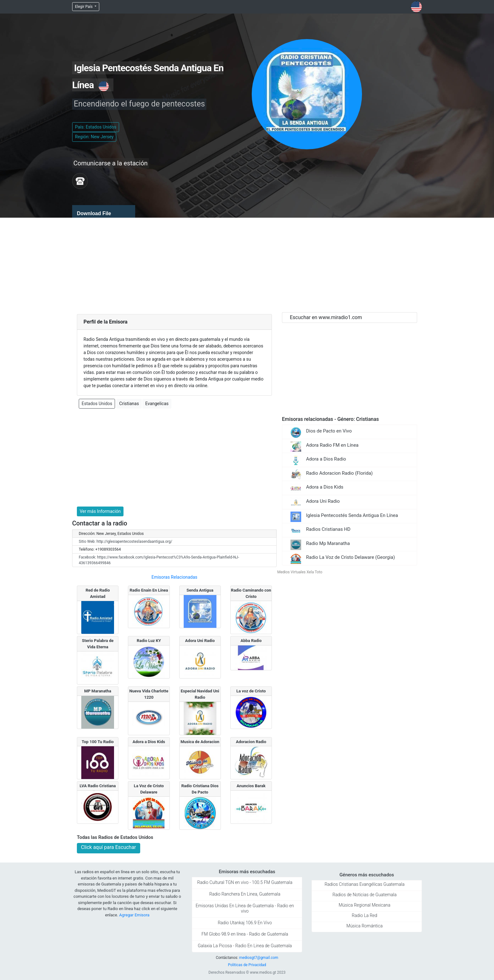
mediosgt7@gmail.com (259, 958)
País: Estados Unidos (96, 127)
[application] (104, 211)
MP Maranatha (98, 691)
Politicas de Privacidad (247, 965)
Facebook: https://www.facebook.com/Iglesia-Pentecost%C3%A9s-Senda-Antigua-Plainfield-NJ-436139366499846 (159, 560)
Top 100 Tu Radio (98, 742)
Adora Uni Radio (200, 641)
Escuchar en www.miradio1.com (326, 317)
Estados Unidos (97, 404)
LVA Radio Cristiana (98, 786)
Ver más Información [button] (100, 511)
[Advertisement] (247, 265)
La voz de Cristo (251, 691)
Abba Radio (251, 641)
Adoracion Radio (251, 742)
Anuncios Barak (251, 786)
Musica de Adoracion (200, 742)
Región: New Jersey (94, 137)
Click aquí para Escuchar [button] (109, 847)
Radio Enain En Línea (149, 590)
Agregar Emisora (134, 915)
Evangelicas (157, 404)
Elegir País (84, 7)
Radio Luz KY (149, 641)
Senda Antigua (200, 590)
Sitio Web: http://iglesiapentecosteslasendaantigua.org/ (126, 542)
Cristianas (129, 404)
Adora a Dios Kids (149, 742)
